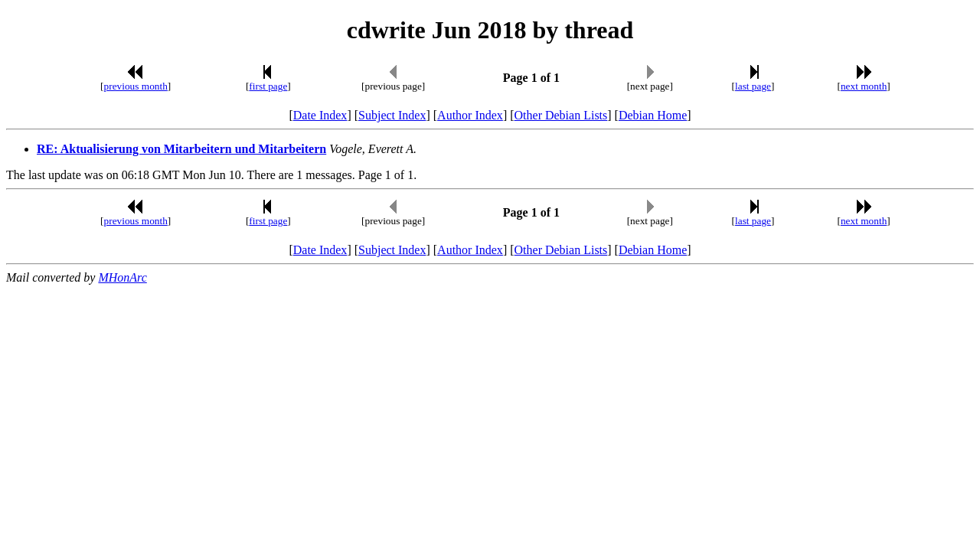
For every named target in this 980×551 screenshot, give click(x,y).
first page (268, 86)
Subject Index (392, 115)
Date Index (320, 115)
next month (864, 86)
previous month (136, 86)
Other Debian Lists (561, 115)
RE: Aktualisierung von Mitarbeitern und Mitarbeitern (181, 149)
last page (753, 86)
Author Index (470, 115)
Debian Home (653, 115)
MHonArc (122, 277)
